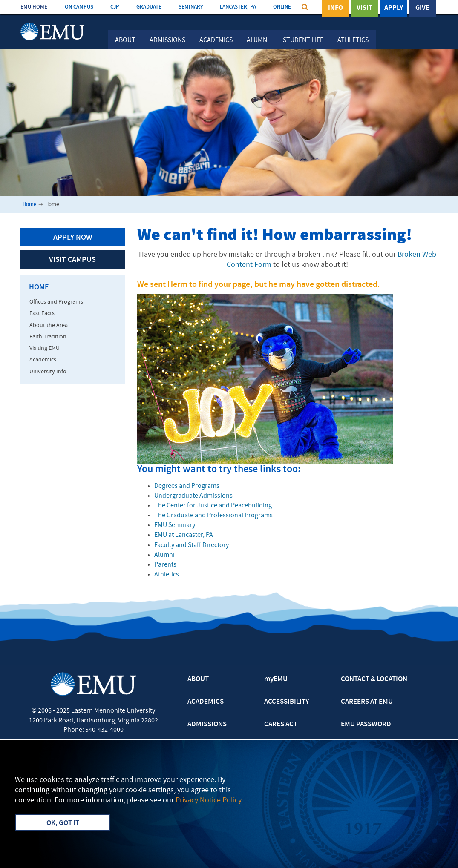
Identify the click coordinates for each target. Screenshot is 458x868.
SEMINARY (191, 7)
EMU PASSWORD (366, 725)
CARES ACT (281, 725)
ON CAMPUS (79, 7)
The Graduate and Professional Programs (213, 516)
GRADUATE (149, 7)
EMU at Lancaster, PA (184, 535)
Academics (216, 40)
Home (29, 205)
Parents (165, 565)
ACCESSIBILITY (287, 702)
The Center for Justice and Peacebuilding (213, 506)
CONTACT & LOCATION (374, 679)
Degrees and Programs (187, 486)
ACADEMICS (206, 702)
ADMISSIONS (207, 725)
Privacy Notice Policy (208, 801)
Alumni (258, 40)
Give (422, 8)
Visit (364, 8)
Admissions (167, 40)
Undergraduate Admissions (193, 496)
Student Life (303, 40)
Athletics (353, 40)
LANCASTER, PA (238, 7)
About (125, 40)
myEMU (276, 679)
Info (336, 8)
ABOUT (198, 679)
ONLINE (282, 7)
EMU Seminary (175, 525)
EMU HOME (34, 7)
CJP (115, 7)
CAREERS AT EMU (367, 702)
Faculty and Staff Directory (192, 545)
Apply (394, 8)
